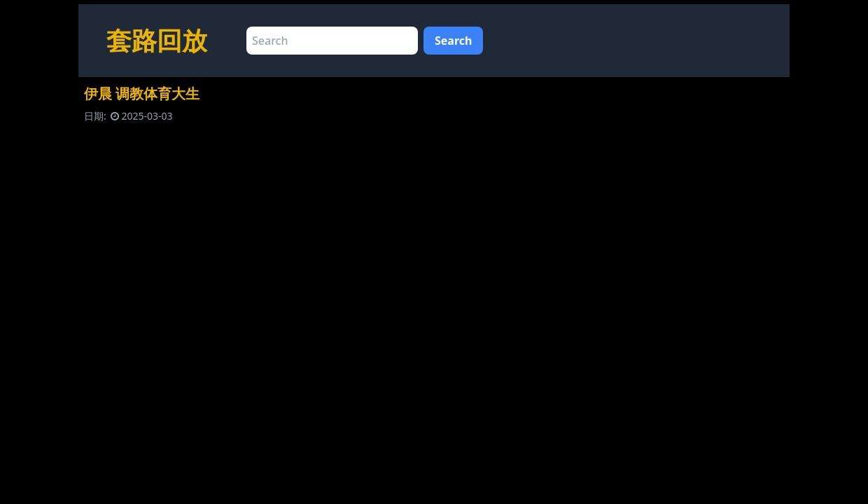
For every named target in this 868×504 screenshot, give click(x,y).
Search (453, 41)
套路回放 (157, 40)
